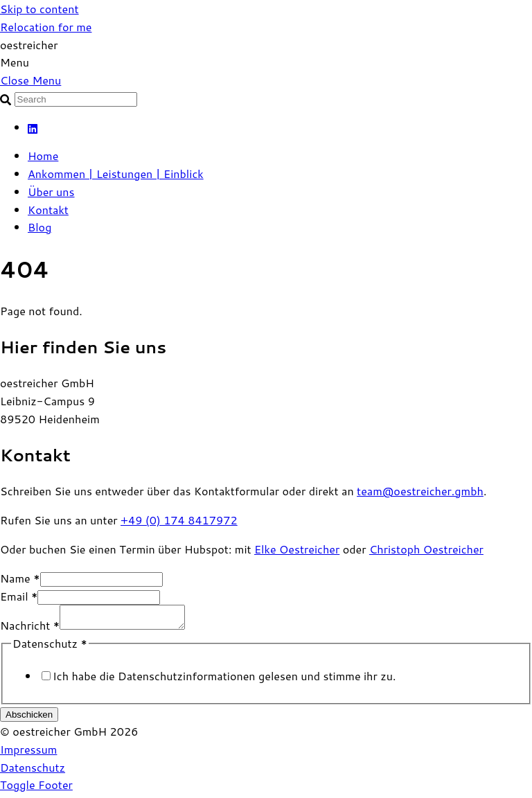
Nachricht (30, 629)
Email (19, 596)
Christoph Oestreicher (426, 549)
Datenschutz (33, 771)
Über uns (51, 192)
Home (43, 156)
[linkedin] (33, 127)
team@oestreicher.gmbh (420, 491)
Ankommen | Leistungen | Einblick (116, 174)
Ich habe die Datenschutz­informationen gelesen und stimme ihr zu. (224, 680)
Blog (39, 227)
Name (20, 578)
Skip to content (39, 9)
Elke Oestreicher (297, 549)
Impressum (28, 753)
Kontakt (48, 210)
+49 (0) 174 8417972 (179, 520)
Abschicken (29, 719)
